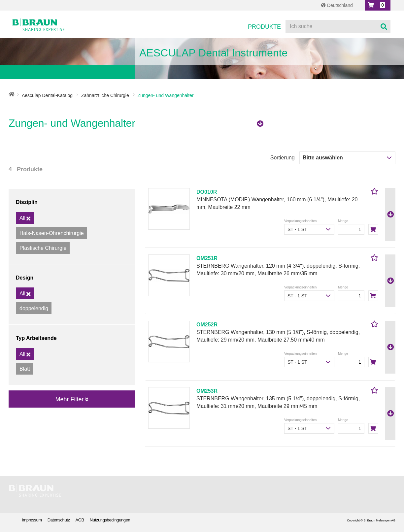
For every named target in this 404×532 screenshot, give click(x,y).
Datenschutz (59, 520)
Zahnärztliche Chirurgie (105, 95)
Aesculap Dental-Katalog (47, 95)
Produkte (264, 27)
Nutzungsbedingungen (110, 520)
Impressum (32, 520)
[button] (378, 5)
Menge (343, 221)
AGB (80, 520)
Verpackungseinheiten (300, 221)
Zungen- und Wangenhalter (136, 123)
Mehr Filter (71, 399)
